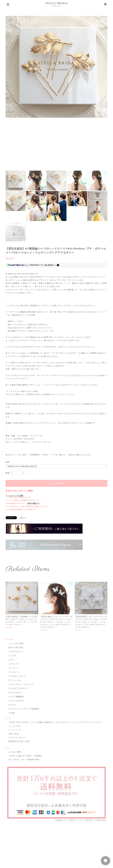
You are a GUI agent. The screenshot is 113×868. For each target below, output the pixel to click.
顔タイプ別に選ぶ (16, 647)
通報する (23, 518)
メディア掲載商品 (16, 697)
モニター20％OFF (16, 701)
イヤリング (13, 664)
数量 (8, 473)
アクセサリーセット (17, 676)
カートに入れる (56, 483)
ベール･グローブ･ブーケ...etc (21, 684)
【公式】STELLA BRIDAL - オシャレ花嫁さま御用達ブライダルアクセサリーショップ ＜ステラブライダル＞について (55, 722)
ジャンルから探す (16, 643)
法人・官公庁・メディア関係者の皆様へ (24, 760)
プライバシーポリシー (17, 738)
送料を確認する (33, 503)
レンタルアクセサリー (18, 688)
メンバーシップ (15, 730)
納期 (8, 462)
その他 (11, 713)
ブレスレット (14, 672)
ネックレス (13, 668)
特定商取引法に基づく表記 (19, 741)
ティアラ (12, 656)
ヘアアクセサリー (16, 652)
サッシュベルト (15, 680)
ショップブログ (15, 726)
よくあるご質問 (15, 752)
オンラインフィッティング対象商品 (24, 709)
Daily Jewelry (15, 692)
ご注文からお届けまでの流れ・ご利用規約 (25, 756)
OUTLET (12, 705)
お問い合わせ (14, 734)
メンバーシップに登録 (14, 496)
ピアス (11, 660)
